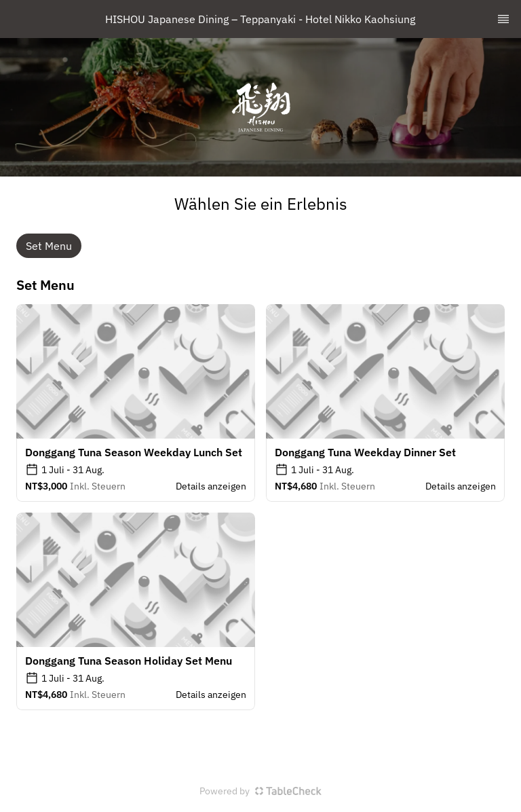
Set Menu (49, 246)
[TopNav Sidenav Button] (503, 19)
